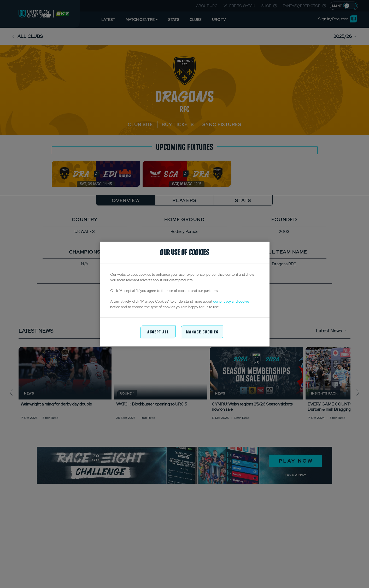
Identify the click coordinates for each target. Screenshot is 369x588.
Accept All (158, 332)
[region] (185, 294)
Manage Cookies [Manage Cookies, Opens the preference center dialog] (202, 332)
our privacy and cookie (231, 301)
